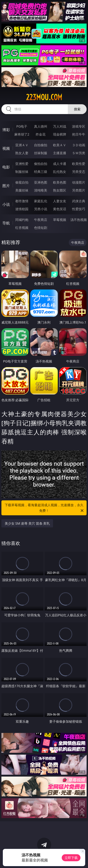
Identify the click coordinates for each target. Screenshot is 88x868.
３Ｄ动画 (79, 145)
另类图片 (79, 190)
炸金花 (41, 134)
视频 (6, 148)
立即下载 (71, 858)
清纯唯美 (41, 190)
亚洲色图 (41, 182)
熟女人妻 (22, 153)
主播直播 (60, 153)
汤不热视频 (79, 220)
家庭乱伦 (41, 201)
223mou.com (44, 97)
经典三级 (41, 172)
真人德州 (41, 126)
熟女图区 (60, 190)
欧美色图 (60, 182)
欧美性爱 (79, 164)
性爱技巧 (79, 209)
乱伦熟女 (60, 172)
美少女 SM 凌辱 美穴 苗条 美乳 (27, 523)
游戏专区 (79, 126)
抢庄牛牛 (79, 134)
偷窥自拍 (22, 182)
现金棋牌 (60, 134)
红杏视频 (22, 228)
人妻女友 (60, 201)
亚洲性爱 (22, 164)
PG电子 (22, 126)
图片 (6, 186)
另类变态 (79, 172)
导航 (6, 223)
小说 (6, 204)
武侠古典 (79, 201)
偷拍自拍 (41, 164)
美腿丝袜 (22, 190)
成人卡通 (60, 164)
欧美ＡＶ (60, 145)
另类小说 (41, 209)
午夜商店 (41, 220)
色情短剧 (41, 228)
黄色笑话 (60, 209)
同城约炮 (22, 220)
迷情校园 (22, 209)
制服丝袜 (22, 172)
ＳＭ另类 (79, 153)
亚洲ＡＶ (22, 145)
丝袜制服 (41, 153)
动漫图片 (79, 182)
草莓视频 (60, 220)
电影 (6, 167)
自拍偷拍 (41, 145)
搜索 (77, 109)
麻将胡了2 (22, 134)
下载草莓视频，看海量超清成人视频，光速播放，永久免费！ (45, 508)
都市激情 (22, 201)
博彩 (6, 130)
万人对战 (60, 126)
